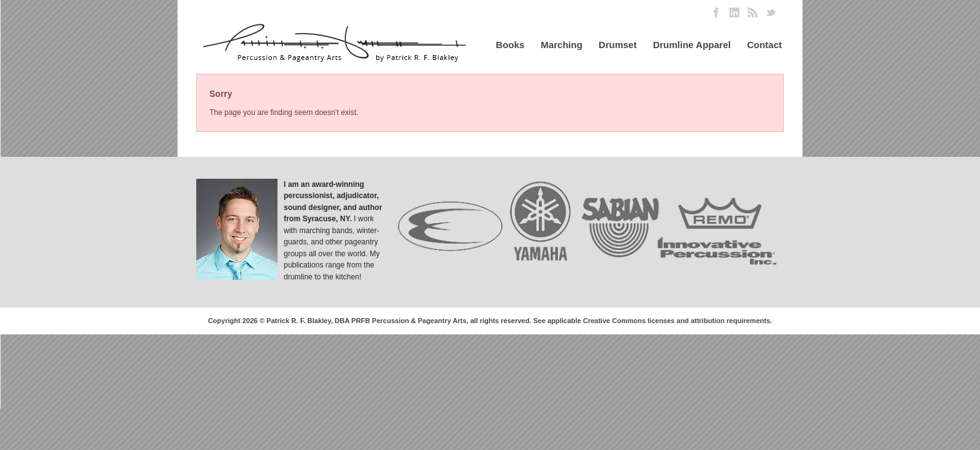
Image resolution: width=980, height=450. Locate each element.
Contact (764, 45)
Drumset (618, 45)
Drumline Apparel (692, 45)
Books (510, 45)
